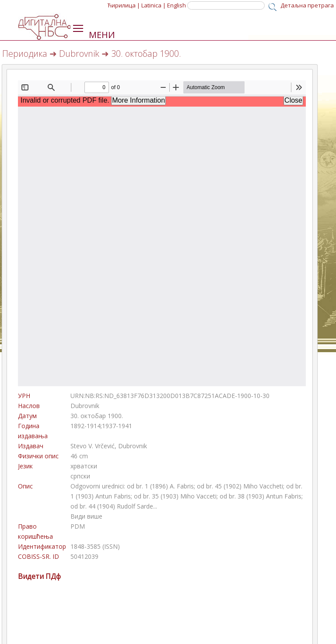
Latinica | (154, 5)
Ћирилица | (124, 5)
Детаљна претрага (307, 5)
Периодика (25, 54)
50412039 (84, 556)
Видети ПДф (39, 576)
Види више (86, 516)
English (177, 5)
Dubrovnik (79, 54)
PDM (78, 526)
